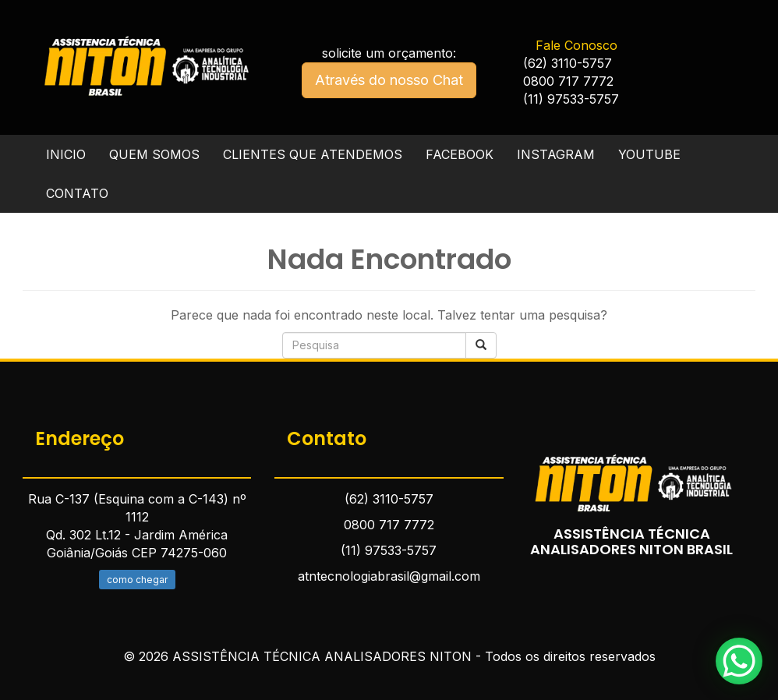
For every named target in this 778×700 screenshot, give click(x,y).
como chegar (137, 580)
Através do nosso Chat (389, 80)
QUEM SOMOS (154, 154)
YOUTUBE (649, 154)
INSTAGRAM (556, 154)
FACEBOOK (460, 154)
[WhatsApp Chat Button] (739, 661)
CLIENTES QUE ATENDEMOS (313, 154)
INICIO (66, 154)
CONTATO (77, 193)
